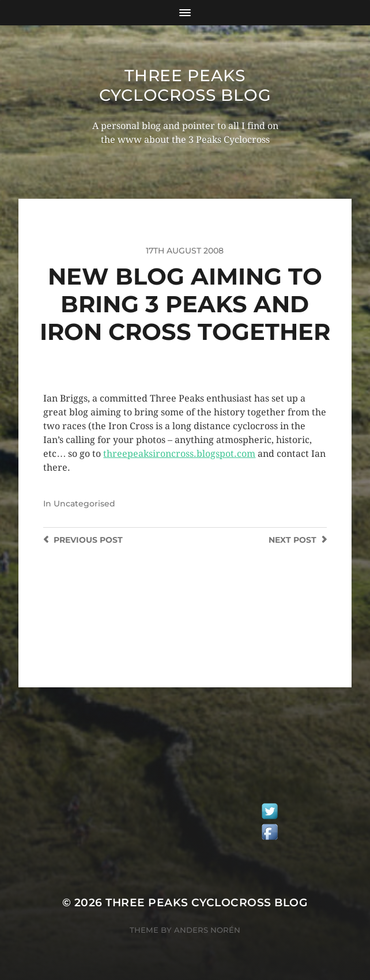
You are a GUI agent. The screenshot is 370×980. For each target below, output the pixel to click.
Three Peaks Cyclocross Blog (185, 85)
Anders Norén (207, 930)
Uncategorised (84, 504)
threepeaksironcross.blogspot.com (179, 454)
